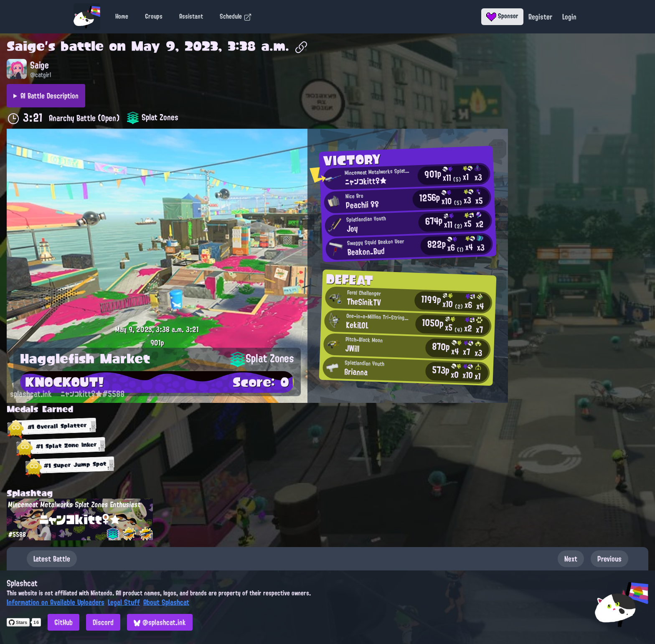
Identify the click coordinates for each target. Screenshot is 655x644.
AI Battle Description (50, 96)
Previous (609, 559)
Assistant (191, 16)
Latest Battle (52, 559)
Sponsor (502, 16)
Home (122, 16)
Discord (103, 622)
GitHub (63, 622)
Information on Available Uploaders (56, 602)
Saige (26, 46)
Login (569, 17)
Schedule (236, 16)
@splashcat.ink (160, 622)
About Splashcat (166, 602)
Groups (154, 16)
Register (540, 17)
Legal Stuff (124, 602)
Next (571, 559)
